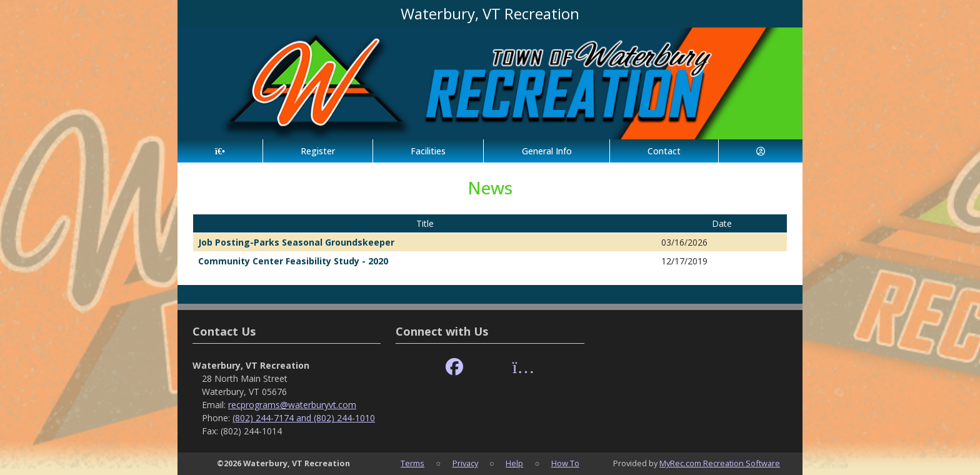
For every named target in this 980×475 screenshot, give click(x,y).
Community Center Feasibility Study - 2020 (293, 261)
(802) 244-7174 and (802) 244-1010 (304, 418)
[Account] (761, 151)
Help (514, 463)
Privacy (465, 463)
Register (318, 151)
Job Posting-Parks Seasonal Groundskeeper (296, 242)
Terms (412, 463)
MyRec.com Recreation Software (720, 463)
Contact (664, 151)
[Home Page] (220, 151)
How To (565, 463)
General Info (547, 151)
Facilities (428, 151)
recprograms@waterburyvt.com (292, 405)
